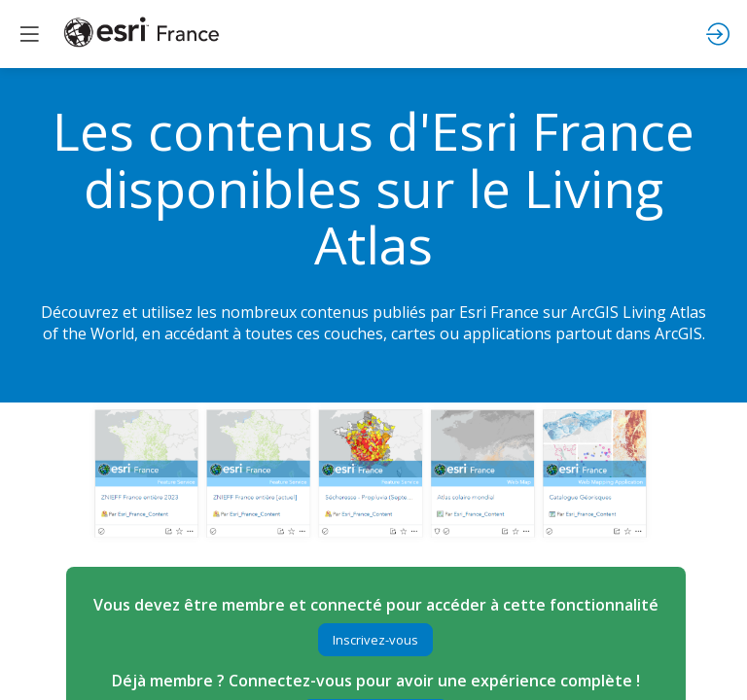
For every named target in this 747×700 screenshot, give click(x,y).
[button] (375, 640)
